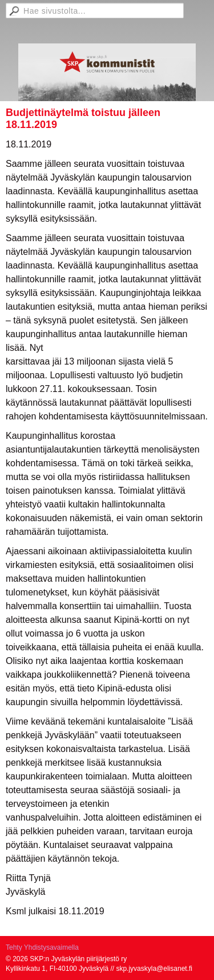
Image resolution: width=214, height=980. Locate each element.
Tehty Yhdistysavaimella (42, 947)
